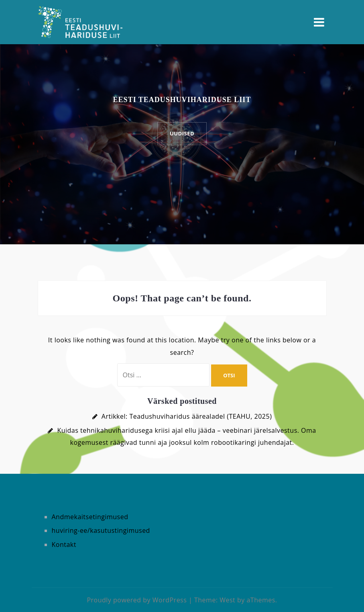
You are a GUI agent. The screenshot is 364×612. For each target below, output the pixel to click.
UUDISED (182, 133)
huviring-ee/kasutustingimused (101, 530)
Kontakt (64, 544)
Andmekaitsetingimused (90, 517)
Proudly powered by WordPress (137, 600)
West (227, 600)
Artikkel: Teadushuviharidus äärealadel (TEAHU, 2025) (187, 416)
